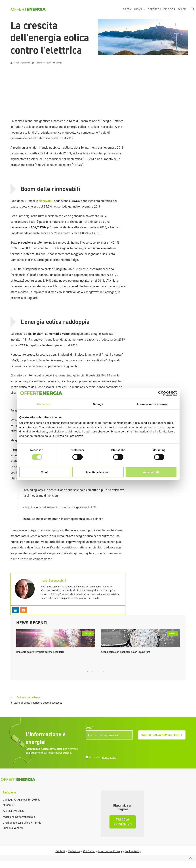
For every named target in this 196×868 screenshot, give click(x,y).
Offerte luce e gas (162, 9)
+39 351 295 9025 (13, 811)
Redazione (9, 792)
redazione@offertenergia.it (19, 817)
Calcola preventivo (123, 822)
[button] (193, 10)
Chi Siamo (89, 851)
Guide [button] (182, 9)
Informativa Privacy (110, 851)
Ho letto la (103, 757)
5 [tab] (109, 672)
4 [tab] (104, 672)
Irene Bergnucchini (21, 63)
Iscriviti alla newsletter (162, 735)
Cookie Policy (133, 851)
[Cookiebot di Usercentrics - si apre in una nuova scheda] (161, 393)
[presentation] (110, 748)
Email (89, 728)
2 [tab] (93, 672)
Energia (59, 63)
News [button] (139, 9)
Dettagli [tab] (98, 404)
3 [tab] (98, 672)
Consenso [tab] (44, 404)
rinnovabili (46, 201)
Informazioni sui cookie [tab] (152, 404)
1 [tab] (87, 672)
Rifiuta (45, 472)
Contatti (60, 851)
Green (127, 9)
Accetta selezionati (98, 472)
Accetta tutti (151, 472)
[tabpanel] (56, 642)
